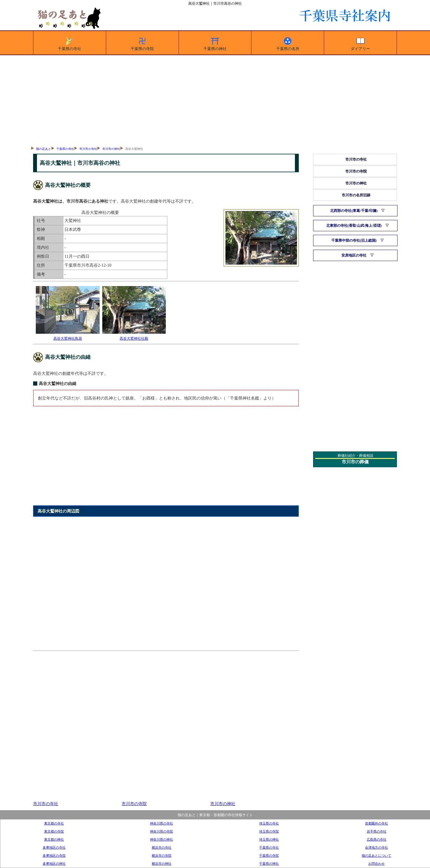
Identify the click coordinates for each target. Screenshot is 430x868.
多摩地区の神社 (54, 864)
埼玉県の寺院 (269, 831)
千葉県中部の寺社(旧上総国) (354, 240)
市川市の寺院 (134, 804)
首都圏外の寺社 (376, 823)
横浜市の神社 (162, 864)
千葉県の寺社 (69, 43)
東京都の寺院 (54, 831)
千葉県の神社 (215, 43)
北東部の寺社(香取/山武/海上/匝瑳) (354, 226)
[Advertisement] (215, 100)
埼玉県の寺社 (269, 823)
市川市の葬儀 (355, 462)
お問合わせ (376, 864)
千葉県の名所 (288, 43)
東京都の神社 (54, 839)
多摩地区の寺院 (54, 855)
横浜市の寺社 (162, 847)
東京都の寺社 (54, 823)
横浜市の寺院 (162, 855)
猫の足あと (44, 149)
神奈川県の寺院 (161, 831)
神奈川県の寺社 (161, 823)
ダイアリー (360, 43)
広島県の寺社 (377, 839)
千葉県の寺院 (142, 43)
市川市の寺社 (88, 149)
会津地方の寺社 (376, 847)
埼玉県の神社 (269, 839)
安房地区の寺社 (354, 255)
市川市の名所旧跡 (356, 195)
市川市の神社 (111, 149)
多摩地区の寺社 (54, 847)
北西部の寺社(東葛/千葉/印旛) (354, 211)
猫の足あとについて (376, 855)
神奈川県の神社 (161, 839)
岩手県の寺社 (377, 831)
